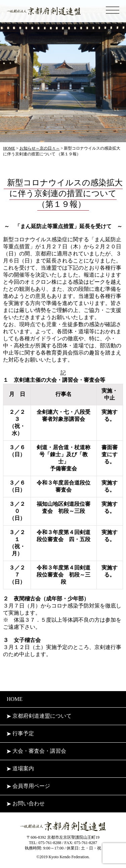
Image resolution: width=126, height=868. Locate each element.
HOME (15, 699)
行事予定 (20, 733)
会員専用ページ (28, 786)
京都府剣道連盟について (39, 716)
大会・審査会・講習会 (36, 751)
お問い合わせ (26, 803)
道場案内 (20, 768)
